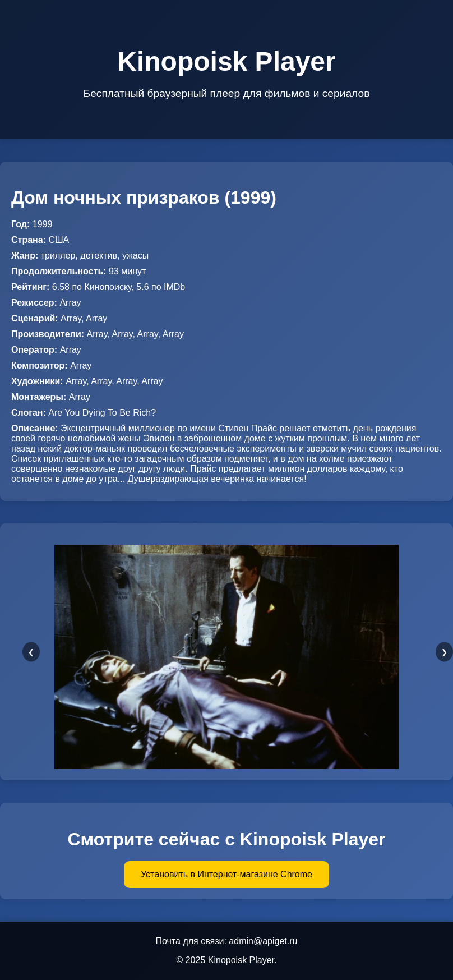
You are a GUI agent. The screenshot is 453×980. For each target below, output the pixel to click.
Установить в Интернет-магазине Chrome (227, 874)
